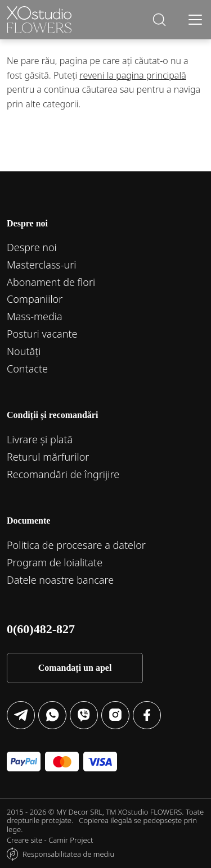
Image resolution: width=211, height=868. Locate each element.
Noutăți (24, 351)
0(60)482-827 (41, 629)
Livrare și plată (40, 439)
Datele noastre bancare (60, 580)
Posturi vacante (42, 334)
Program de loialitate (55, 562)
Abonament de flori (51, 282)
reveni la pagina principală (133, 75)
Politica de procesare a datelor (76, 545)
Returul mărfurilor (48, 457)
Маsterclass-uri (42, 265)
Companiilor (35, 299)
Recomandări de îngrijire (63, 474)
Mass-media (35, 316)
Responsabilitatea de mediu (68, 854)
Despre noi (32, 247)
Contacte (27, 369)
